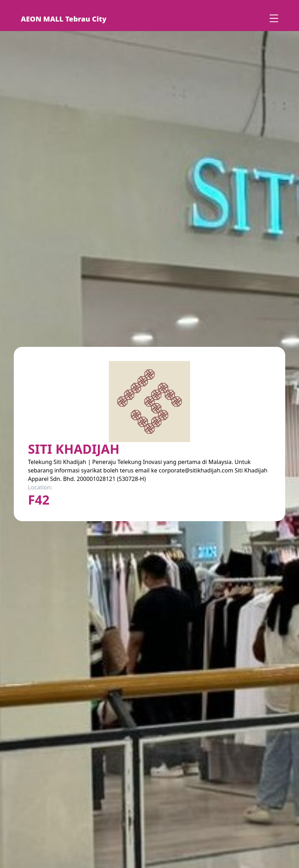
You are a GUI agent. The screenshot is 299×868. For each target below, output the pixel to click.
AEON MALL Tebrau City (64, 19)
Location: (40, 487)
